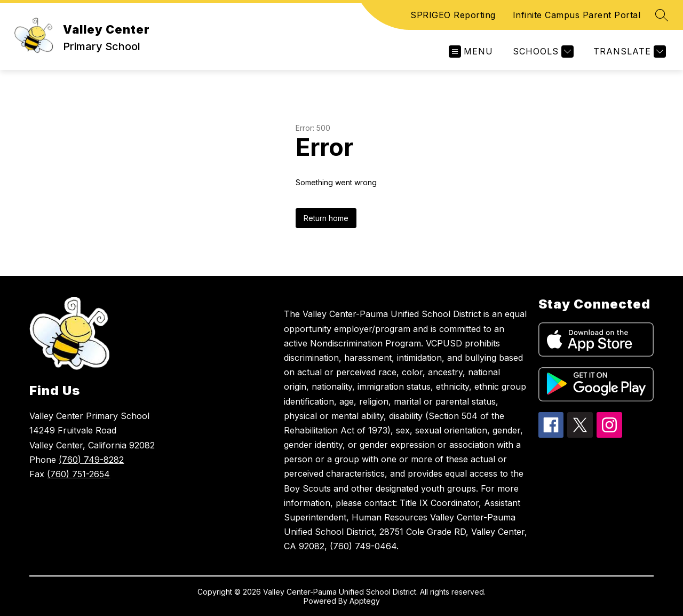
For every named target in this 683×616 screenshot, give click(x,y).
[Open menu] (471, 52)
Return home (326, 218)
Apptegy (365, 601)
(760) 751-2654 (78, 474)
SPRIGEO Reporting (453, 15)
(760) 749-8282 (91, 460)
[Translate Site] (628, 52)
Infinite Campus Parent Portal (577, 15)
